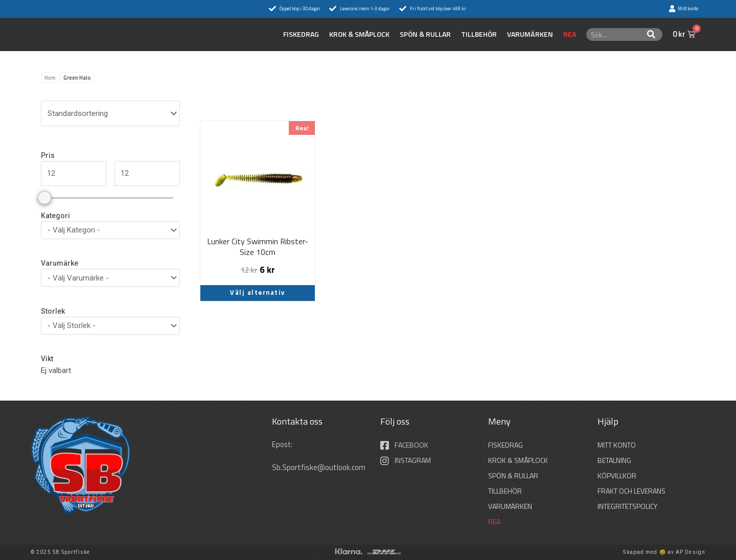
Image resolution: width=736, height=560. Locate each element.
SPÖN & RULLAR (425, 34)
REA (570, 34)
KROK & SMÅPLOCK (359, 34)
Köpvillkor (617, 475)
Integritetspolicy (627, 506)
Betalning (614, 460)
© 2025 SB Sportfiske (60, 552)
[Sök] (651, 34)
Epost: (283, 444)
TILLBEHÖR (479, 34)
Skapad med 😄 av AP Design (664, 552)
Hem (50, 78)
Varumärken (530, 34)
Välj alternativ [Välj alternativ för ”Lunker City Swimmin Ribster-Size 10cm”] (258, 293)
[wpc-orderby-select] (110, 113)
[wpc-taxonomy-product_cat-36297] (110, 230)
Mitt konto (617, 445)
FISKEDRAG (301, 34)
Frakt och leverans (631, 491)
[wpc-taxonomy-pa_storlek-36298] (110, 326)
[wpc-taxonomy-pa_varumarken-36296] (110, 278)
